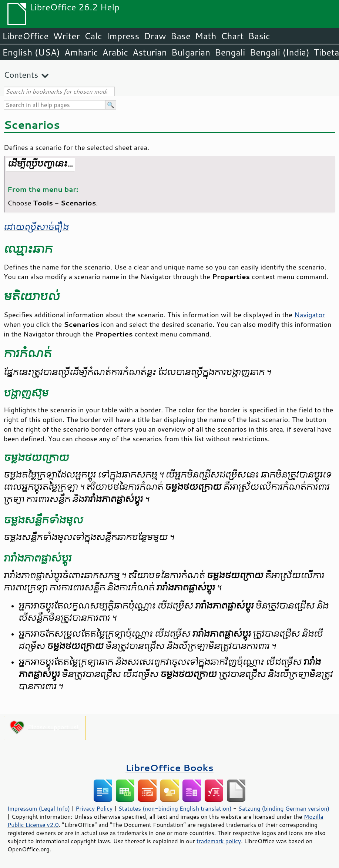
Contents (21, 75)
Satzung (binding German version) (284, 808)
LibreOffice (25, 36)
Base (181, 36)
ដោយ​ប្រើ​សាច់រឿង (36, 227)
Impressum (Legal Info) (39, 808)
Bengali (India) (280, 52)
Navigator (310, 315)
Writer (66, 36)
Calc (93, 36)
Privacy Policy (94, 808)
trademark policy (219, 841)
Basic (259, 36)
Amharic (81, 52)
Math (206, 36)
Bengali (230, 52)
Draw (155, 36)
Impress (123, 36)
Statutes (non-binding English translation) (175, 808)
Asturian (150, 52)
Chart (232, 36)
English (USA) (31, 52)
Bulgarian (191, 52)
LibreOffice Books (169, 768)
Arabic (115, 52)
